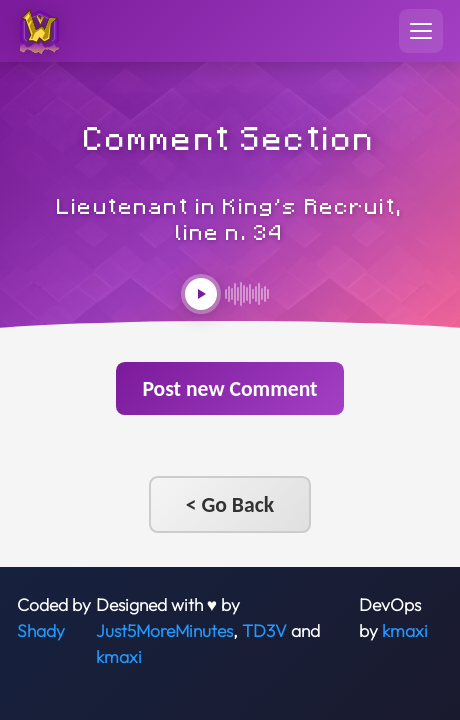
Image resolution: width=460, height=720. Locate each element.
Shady (41, 631)
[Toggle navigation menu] (421, 31)
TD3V (264, 631)
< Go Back (230, 504)
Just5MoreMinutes (164, 631)
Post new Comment (229, 388)
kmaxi (119, 657)
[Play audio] (201, 294)
